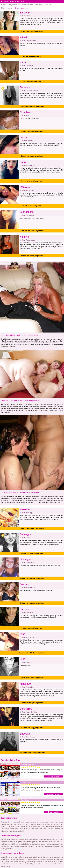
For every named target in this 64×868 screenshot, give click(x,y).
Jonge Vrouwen (14, 5)
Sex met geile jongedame (32, 81)
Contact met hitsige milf (32, 206)
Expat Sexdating (54, 812)
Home (3, 5)
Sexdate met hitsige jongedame (32, 32)
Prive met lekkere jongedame (32, 181)
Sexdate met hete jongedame (32, 131)
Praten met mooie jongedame (32, 156)
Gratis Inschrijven (21, 8)
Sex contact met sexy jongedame (32, 106)
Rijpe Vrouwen (28, 5)
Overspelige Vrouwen (43, 5)
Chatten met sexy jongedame (32, 728)
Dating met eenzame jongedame (32, 578)
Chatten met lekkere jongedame (32, 553)
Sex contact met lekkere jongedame (32, 653)
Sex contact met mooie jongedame (32, 753)
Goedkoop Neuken (54, 794)
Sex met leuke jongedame (32, 56)
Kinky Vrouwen (7, 8)
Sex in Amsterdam (54, 776)
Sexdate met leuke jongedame (32, 678)
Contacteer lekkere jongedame (32, 231)
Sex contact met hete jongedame (32, 528)
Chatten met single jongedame (32, 703)
